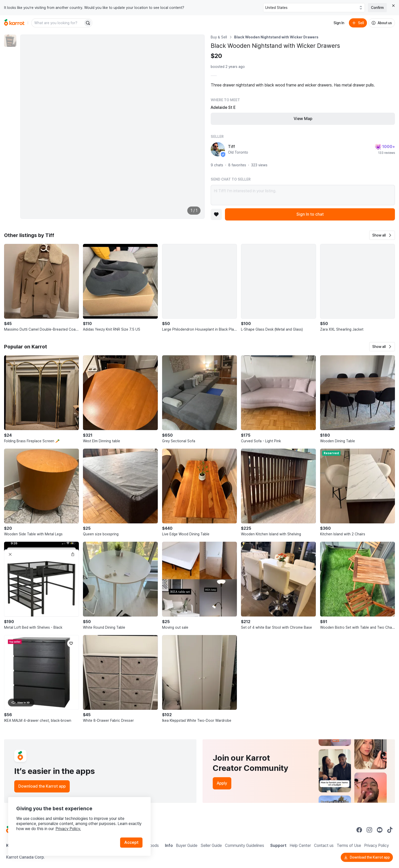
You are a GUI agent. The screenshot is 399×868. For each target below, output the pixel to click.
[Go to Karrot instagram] (369, 830)
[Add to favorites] (216, 214)
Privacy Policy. (68, 829)
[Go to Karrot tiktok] (390, 830)
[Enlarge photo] (112, 127)
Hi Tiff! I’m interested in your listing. (303, 195)
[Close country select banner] (393, 6)
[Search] (88, 23)
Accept (131, 842)
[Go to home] (14, 23)
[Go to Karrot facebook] (359, 830)
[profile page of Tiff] (218, 149)
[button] (382, 235)
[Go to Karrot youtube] (380, 830)
